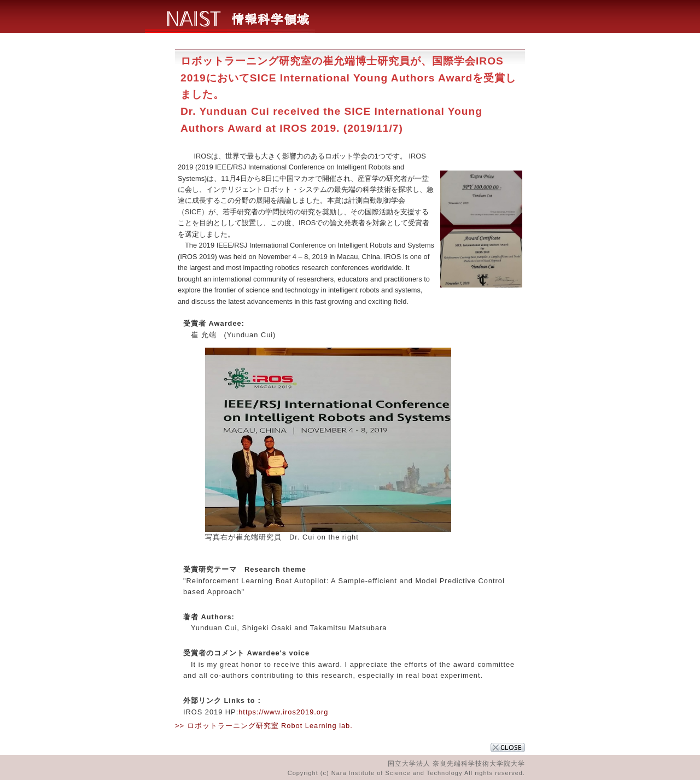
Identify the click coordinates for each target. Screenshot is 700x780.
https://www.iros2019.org (283, 712)
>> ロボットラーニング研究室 (227, 726)
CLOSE (508, 747)
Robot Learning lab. (317, 726)
